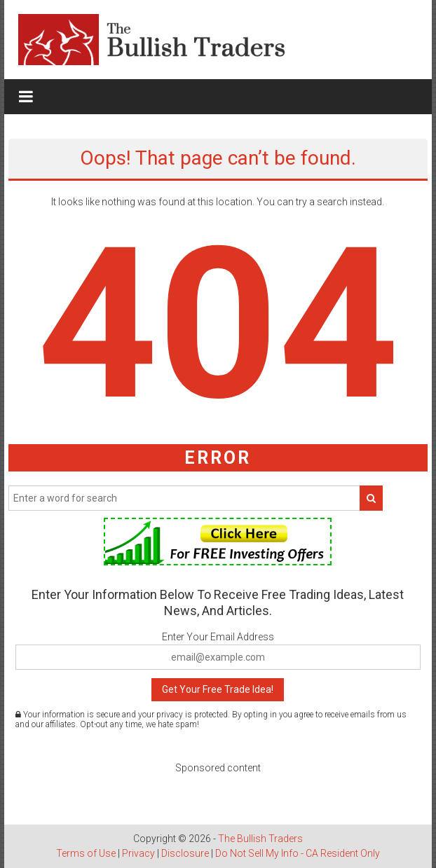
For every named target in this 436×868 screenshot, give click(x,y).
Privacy (138, 853)
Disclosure (185, 853)
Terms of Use (86, 853)
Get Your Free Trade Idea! (218, 689)
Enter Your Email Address (218, 637)
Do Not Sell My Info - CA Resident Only (298, 853)
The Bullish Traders (260, 839)
